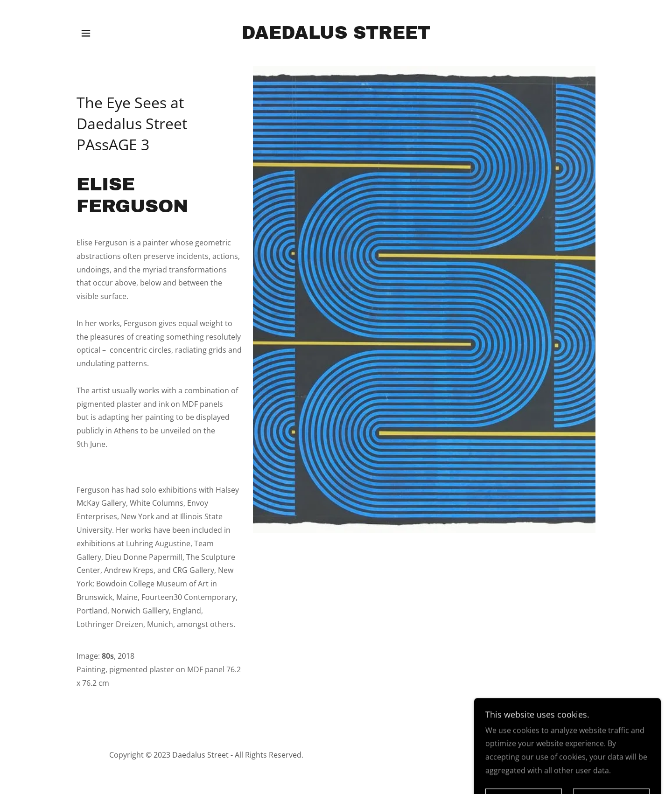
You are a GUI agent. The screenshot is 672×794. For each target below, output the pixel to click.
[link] (336, 36)
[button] (86, 33)
